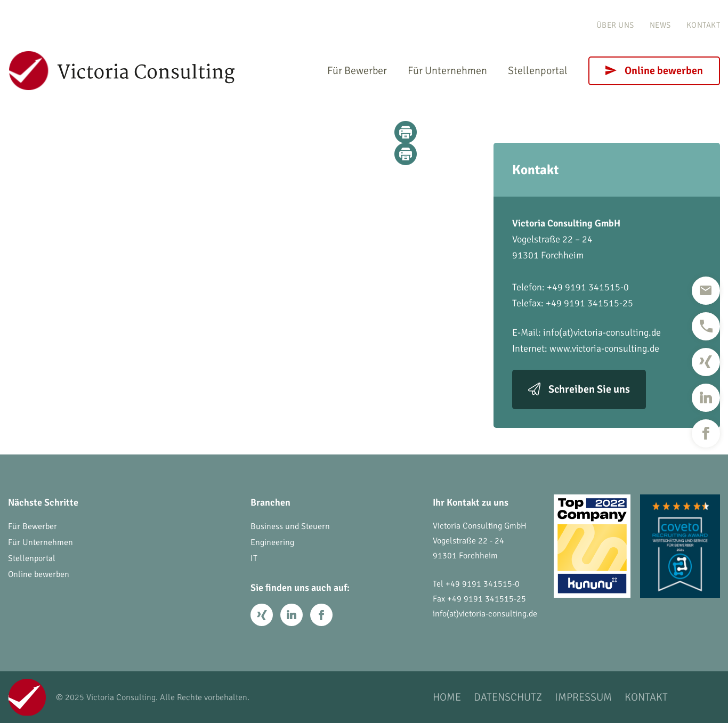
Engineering (272, 542)
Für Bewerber (357, 71)
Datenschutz (508, 697)
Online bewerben (664, 71)
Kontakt (703, 25)
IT (254, 558)
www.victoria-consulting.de (604, 348)
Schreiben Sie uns (589, 389)
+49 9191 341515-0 (483, 584)
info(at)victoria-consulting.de (602, 332)
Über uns (615, 25)
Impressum (583, 697)
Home (447, 697)
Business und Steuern (290, 526)
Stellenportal (538, 71)
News (660, 25)
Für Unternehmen (447, 71)
